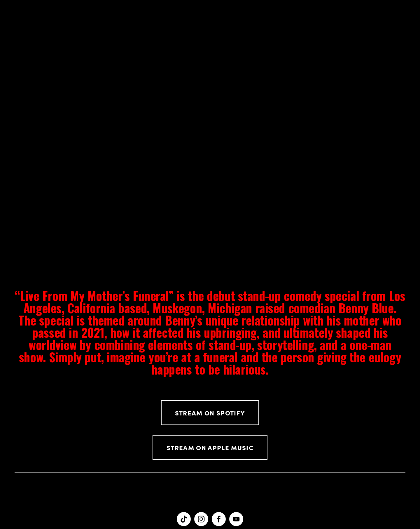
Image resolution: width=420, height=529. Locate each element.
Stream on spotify (210, 413)
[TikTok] (184, 519)
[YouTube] (236, 519)
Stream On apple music (210, 447)
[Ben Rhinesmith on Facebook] (219, 519)
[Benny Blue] (201, 519)
